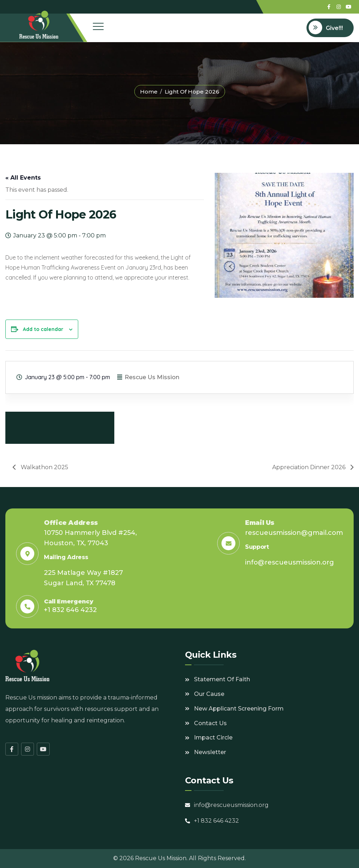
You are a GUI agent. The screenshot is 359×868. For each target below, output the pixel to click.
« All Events (23, 178)
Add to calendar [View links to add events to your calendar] (43, 329)
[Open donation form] (330, 28)
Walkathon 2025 (44, 467)
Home (149, 92)
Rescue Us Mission (152, 377)
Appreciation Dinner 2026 (310, 467)
